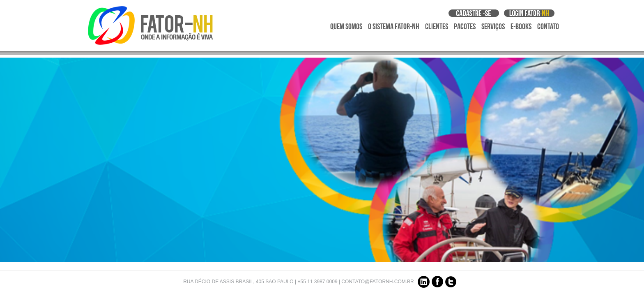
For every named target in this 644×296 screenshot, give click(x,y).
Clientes (437, 27)
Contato (548, 27)
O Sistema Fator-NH (394, 27)
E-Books (521, 27)
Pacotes (465, 27)
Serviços (493, 27)
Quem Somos (346, 27)
